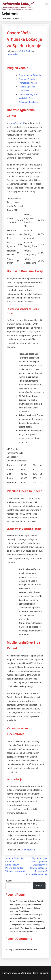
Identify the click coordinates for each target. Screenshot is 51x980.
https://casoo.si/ (17, 123)
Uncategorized (28, 850)
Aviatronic (10, 14)
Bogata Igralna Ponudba (30, 75)
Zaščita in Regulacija (28, 102)
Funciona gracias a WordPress (17, 973)
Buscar (9, 881)
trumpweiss (12, 54)
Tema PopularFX (41, 973)
